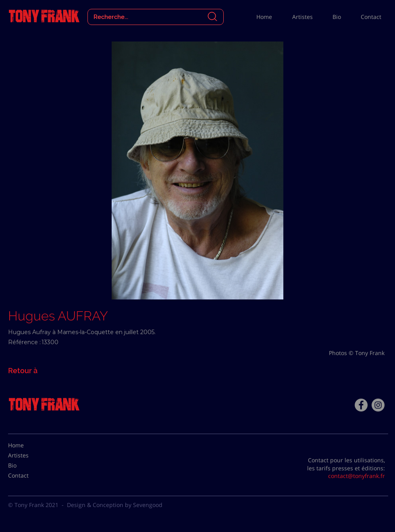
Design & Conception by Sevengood (115, 505)
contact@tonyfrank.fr (357, 476)
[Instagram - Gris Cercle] (378, 405)
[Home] (28, 445)
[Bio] (28, 465)
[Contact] (28, 476)
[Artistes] (28, 455)
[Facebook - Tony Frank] (361, 405)
